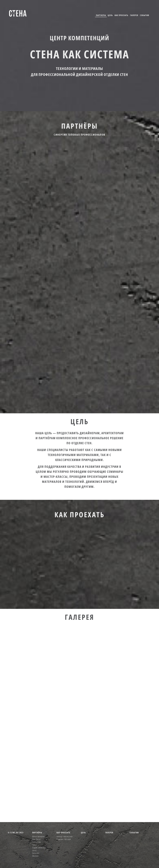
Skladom (35, 856)
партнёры (37, 833)
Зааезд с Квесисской (65, 836)
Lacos (34, 850)
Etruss (35, 845)
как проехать (121, 15)
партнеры (101, 15)
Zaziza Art (36, 853)
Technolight (37, 842)
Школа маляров (38, 836)
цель (110, 15)
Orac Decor (36, 839)
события (145, 15)
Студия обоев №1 (39, 848)
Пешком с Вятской (64, 839)
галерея (134, 15)
